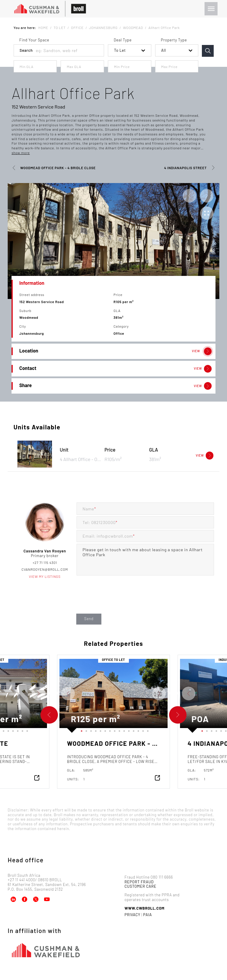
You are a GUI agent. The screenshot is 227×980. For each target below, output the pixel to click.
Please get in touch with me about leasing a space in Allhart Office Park (145, 560)
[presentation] (121, 600)
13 (17, 730)
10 (2, 730)
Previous (55, 693)
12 (12, 730)
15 (26, 730)
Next (51, 693)
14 (21, 730)
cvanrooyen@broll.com (45, 569)
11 (7, 730)
